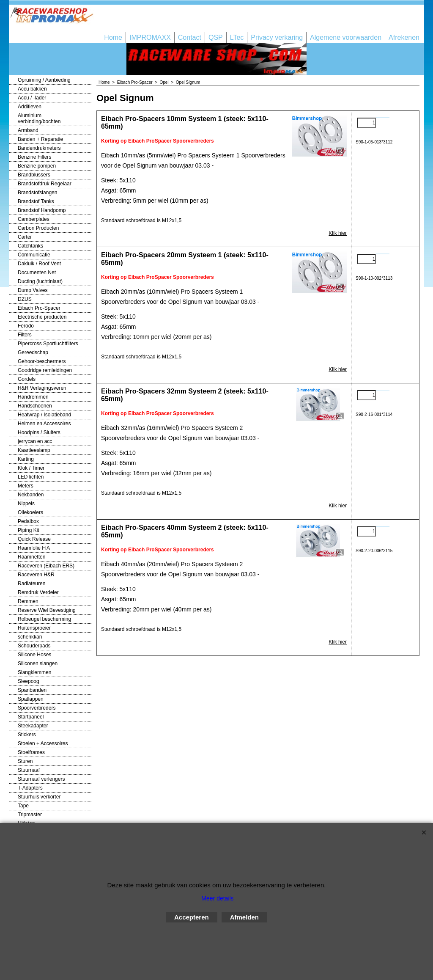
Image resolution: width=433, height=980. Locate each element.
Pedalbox (28, 521)
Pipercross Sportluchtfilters (48, 344)
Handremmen (33, 397)
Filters (25, 335)
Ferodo (26, 326)
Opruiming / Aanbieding (44, 80)
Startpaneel (31, 717)
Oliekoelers (30, 512)
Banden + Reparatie (40, 139)
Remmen (28, 601)
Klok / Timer (31, 468)
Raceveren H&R (36, 575)
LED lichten (31, 477)
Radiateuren (32, 584)
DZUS (25, 299)
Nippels (26, 504)
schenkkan (30, 637)
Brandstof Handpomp (42, 210)
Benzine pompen (37, 166)
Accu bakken (32, 89)
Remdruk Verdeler (38, 592)
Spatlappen (31, 699)
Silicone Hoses (34, 655)
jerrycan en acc (35, 441)
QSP (216, 37)
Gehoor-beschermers (42, 361)
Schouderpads (34, 646)
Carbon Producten (38, 228)
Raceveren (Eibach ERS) (46, 566)
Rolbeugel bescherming (44, 619)
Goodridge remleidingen (45, 370)
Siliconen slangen (38, 663)
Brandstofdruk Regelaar (45, 184)
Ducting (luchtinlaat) (40, 281)
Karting (26, 459)
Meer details (217, 898)
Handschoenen (35, 406)
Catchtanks (30, 246)
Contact (190, 37)
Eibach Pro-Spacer (39, 308)
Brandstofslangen (37, 193)
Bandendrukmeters (39, 148)
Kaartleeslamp (34, 450)
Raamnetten (32, 557)
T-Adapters (30, 788)
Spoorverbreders (37, 708)
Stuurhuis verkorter (39, 797)
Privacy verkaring (277, 37)
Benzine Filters (34, 157)
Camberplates (34, 219)
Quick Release (34, 539)
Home (113, 37)
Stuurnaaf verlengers (41, 779)
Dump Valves (33, 290)
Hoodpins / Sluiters (39, 432)
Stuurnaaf (29, 770)
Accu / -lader (32, 98)
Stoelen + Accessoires (43, 743)
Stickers (27, 735)
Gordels (27, 379)
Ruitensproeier (34, 628)
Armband (28, 130)
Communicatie (34, 255)
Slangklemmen (34, 672)
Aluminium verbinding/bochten (39, 118)
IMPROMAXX (150, 37)
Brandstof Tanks (36, 201)
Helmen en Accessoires (44, 424)
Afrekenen (404, 37)
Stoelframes (31, 752)
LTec (237, 37)
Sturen (25, 761)
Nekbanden (31, 495)
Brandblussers (34, 175)
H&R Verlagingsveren (42, 388)
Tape (23, 806)
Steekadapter (33, 726)
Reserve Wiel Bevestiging (47, 610)
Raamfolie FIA (34, 548)
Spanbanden (32, 690)
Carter (25, 237)
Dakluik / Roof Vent (39, 264)
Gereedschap (33, 352)
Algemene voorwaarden (346, 37)
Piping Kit (29, 530)
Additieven (30, 107)
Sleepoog (29, 681)
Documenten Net (37, 273)
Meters (26, 486)
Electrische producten (42, 317)
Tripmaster (30, 815)
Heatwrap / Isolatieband (44, 415)
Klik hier (338, 233)
